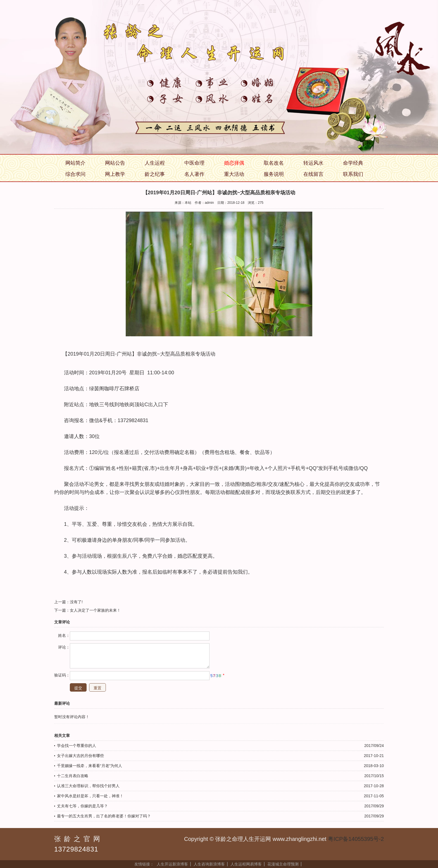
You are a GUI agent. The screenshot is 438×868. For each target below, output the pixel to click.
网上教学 (115, 174)
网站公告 (115, 163)
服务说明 (274, 174)
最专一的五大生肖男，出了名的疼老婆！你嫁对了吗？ (104, 816)
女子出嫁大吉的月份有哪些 (80, 756)
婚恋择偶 (234, 163)
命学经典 (353, 163)
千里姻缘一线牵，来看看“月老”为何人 (90, 766)
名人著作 (194, 174)
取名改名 (274, 163)
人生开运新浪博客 (172, 864)
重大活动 (234, 174)
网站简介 (75, 163)
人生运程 (155, 163)
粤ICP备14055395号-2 (356, 839)
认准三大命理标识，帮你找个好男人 (88, 786)
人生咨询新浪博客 (209, 864)
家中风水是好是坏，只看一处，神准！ (90, 796)
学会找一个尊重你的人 (77, 746)
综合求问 (75, 174)
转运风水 (313, 163)
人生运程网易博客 (246, 864)
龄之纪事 (155, 174)
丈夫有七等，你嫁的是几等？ (82, 806)
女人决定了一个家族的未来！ (95, 610)
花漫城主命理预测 (283, 864)
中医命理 (194, 163)
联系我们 (353, 174)
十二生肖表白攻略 (73, 776)
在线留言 (313, 174)
